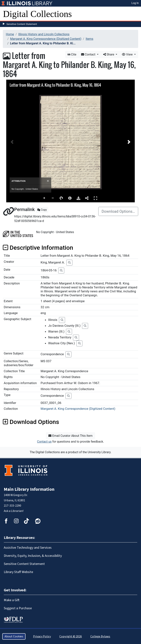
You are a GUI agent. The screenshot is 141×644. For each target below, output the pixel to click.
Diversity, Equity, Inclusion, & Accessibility (33, 556)
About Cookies (14, 636)
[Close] (48, 181)
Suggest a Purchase (18, 608)
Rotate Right (61, 198)
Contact (89, 54)
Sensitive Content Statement (22, 24)
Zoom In (44, 198)
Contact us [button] (44, 442)
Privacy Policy (42, 636)
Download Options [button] (31, 422)
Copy (42, 210)
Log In (135, 3)
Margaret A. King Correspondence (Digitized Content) (46, 39)
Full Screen (95, 198)
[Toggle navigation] (136, 14)
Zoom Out (53, 198)
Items (89, 39)
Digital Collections (37, 14)
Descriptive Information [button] (38, 248)
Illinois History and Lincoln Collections (44, 34)
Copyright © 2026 (71, 636)
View (128, 54)
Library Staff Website (18, 572)
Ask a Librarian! (14, 511)
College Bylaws (100, 636)
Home (10, 34)
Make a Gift (12, 600)
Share (109, 54)
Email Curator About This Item (70, 436)
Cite (72, 54)
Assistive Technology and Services (28, 548)
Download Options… (118, 211)
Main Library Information (29, 489)
